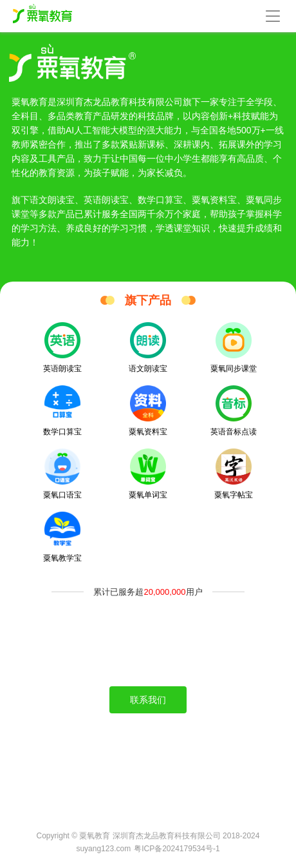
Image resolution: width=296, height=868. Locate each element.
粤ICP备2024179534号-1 (177, 849)
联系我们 (148, 700)
